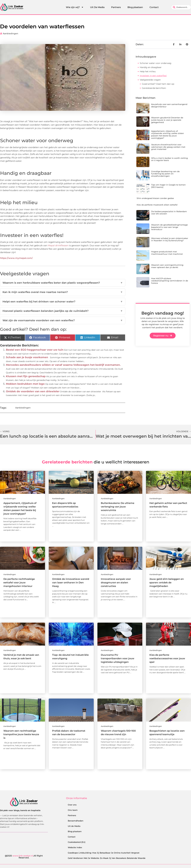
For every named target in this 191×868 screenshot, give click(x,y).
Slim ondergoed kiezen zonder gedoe (155, 198)
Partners (116, 7)
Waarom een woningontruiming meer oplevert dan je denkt (167, 266)
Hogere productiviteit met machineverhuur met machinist (167, 253)
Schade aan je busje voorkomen (27, 357)
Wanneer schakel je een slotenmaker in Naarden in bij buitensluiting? (170, 239)
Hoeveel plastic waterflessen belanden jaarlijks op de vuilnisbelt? (63, 311)
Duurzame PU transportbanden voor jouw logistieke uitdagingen (118, 658)
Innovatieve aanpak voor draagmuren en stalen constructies (116, 583)
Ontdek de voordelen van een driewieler (33, 391)
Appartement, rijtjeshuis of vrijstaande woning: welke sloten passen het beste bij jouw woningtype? (168, 135)
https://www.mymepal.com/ (16, 258)
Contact (154, 7)
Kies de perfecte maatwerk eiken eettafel (157, 205)
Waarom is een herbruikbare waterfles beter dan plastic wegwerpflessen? (63, 283)
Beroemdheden (76, 821)
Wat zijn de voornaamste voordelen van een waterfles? (63, 321)
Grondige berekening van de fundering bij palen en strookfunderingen (165, 174)
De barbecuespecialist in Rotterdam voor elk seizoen (169, 213)
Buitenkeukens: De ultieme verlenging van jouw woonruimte (118, 507)
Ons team (73, 810)
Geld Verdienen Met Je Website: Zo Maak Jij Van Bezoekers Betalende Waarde (107, 858)
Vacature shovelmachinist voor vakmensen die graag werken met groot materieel (168, 147)
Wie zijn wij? (75, 7)
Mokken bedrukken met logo (25, 384)
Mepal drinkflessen (58, 245)
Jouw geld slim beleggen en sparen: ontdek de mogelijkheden (167, 583)
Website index (75, 847)
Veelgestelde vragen (150, 80)
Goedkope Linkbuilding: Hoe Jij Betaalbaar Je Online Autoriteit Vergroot (104, 853)
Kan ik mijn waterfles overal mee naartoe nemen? (63, 292)
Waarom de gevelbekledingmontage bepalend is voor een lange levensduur (169, 227)
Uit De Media (97, 7)
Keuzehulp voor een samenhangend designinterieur (169, 105)
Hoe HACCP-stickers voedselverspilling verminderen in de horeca (170, 281)
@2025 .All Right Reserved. (24, 857)
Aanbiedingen (11, 34)
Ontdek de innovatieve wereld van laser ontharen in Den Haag (71, 583)
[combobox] (181, 7)
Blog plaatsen (135, 7)
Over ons (72, 805)
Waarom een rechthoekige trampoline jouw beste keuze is (21, 734)
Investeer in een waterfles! (153, 76)
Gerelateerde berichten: (154, 88)
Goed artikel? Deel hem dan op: (158, 84)
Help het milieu (148, 71)
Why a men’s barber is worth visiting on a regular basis (169, 159)
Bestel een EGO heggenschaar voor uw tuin (35, 350)
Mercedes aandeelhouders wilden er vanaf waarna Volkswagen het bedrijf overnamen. (63, 365)
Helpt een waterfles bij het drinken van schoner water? (63, 302)
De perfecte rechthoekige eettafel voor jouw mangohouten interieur (19, 583)
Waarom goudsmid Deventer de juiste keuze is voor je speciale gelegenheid (167, 120)
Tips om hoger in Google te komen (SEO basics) (168, 186)
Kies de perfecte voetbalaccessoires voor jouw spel (167, 658)
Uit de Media (74, 826)
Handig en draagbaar (151, 67)
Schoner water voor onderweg (156, 63)
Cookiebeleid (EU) (77, 842)
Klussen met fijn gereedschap (26, 376)
